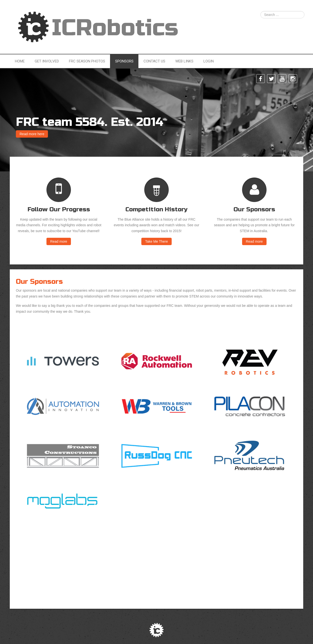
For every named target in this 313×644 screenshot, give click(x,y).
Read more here (32, 134)
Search (261, 11)
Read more (59, 241)
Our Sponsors (39, 282)
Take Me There (156, 241)
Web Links (184, 61)
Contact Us (154, 61)
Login (209, 61)
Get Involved (47, 61)
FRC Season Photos (87, 61)
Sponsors (124, 61)
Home (20, 61)
